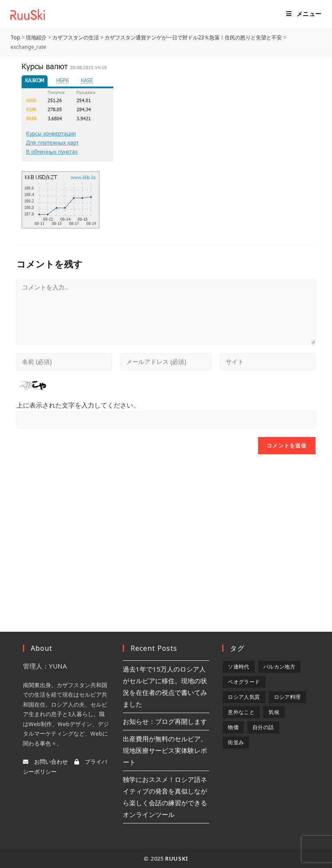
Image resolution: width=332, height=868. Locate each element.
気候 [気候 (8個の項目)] (274, 712)
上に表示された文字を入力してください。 (78, 405)
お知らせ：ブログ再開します (165, 721)
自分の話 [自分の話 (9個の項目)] (263, 727)
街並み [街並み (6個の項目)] (236, 742)
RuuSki (177, 858)
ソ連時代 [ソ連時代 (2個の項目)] (239, 667)
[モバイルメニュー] (304, 14)
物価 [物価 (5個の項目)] (233, 727)
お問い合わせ (45, 762)
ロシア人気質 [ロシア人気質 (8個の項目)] (244, 697)
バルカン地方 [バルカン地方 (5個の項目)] (279, 667)
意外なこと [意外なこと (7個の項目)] (241, 712)
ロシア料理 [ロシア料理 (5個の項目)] (287, 697)
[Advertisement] (166, 532)
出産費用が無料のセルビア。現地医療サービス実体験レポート (165, 750)
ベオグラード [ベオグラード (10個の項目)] (244, 682)
